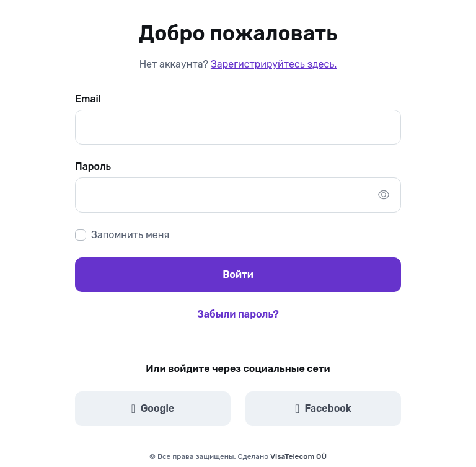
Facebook (323, 409)
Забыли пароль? (238, 314)
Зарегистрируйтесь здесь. (274, 64)
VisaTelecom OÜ (298, 456)
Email (88, 99)
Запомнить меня (130, 235)
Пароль (93, 167)
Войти (238, 274)
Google (153, 409)
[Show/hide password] (384, 195)
